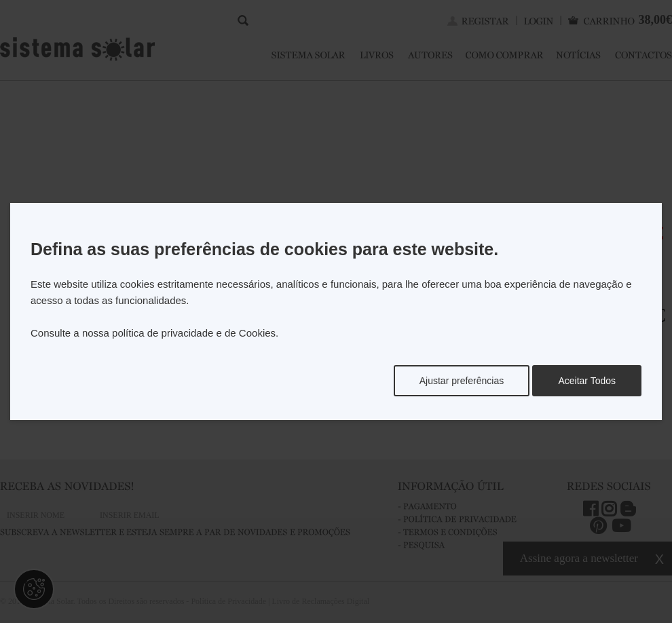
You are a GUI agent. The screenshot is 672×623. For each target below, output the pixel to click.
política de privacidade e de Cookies (194, 333)
